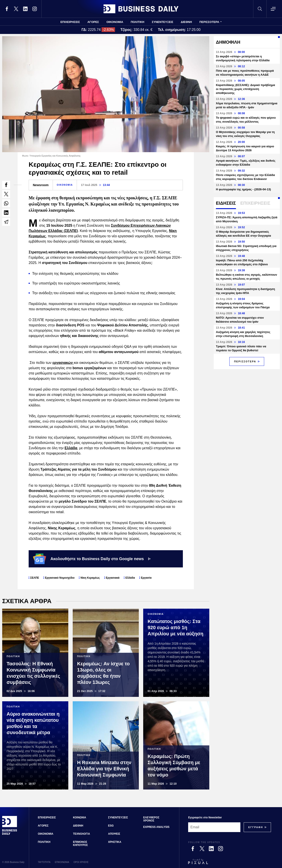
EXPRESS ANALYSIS (156, 827)
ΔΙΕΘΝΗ (186, 22)
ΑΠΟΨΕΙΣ (114, 834)
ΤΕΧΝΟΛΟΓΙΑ (81, 834)
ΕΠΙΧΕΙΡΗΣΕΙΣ (70, 22)
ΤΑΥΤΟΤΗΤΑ (44, 862)
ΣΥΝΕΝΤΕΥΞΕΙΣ (163, 22)
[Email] (214, 827)
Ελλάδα (71, 448)
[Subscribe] (256, 827)
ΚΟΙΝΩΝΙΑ (80, 817)
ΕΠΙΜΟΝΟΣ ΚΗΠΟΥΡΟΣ (80, 844)
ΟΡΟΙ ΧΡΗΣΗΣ (81, 862)
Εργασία (146, 578)
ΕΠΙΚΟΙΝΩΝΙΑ (62, 862)
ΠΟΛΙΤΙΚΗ (137, 22)
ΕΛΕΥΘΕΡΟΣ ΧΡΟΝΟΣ (151, 819)
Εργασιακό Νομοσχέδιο (60, 578)
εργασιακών (63, 363)
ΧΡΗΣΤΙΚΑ (115, 842)
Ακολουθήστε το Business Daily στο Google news (92, 559)
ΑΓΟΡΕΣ (93, 22)
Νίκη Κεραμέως (90, 578)
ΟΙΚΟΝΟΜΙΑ (115, 22)
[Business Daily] (10, 834)
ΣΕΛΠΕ (35, 578)
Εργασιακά (113, 578)
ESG (111, 826)
